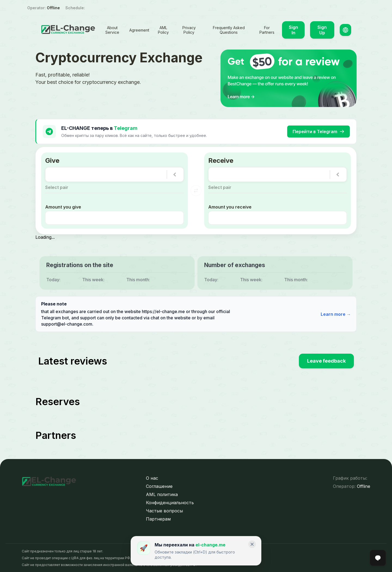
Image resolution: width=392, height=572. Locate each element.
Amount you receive (230, 206)
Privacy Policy (189, 30)
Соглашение (159, 486)
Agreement (139, 30)
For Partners (267, 30)
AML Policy (163, 30)
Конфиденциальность (170, 502)
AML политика (162, 494)
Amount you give (63, 206)
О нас (152, 478)
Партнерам (158, 518)
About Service (112, 30)
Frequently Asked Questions (229, 30)
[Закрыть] (252, 544)
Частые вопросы (164, 510)
